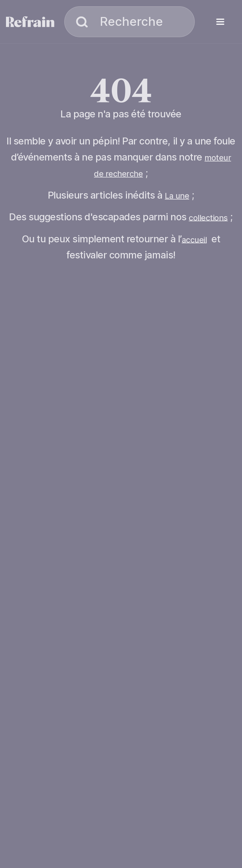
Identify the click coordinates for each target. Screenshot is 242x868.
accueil (194, 240)
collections (208, 217)
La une (177, 196)
